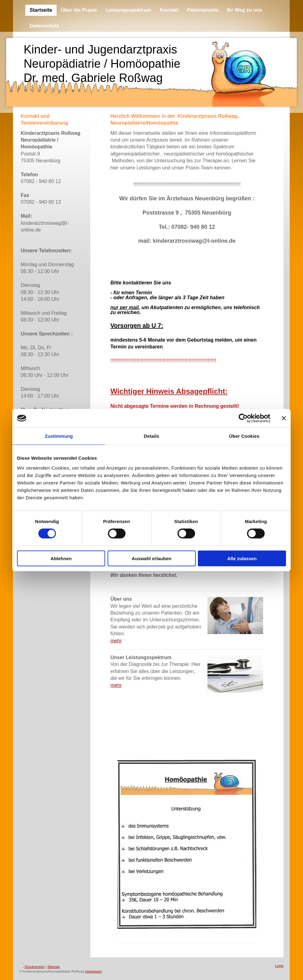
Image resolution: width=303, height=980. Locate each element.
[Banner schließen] (284, 418)
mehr (116, 641)
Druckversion (32, 967)
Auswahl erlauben (151, 558)
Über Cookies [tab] (244, 436)
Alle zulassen (242, 558)
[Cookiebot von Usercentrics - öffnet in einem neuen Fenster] (243, 418)
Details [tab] (151, 436)
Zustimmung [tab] (59, 436)
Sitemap (53, 967)
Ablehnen (61, 558)
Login (279, 966)
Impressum (93, 971)
